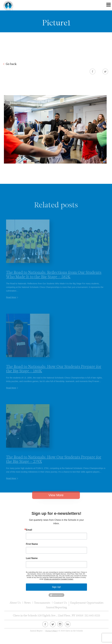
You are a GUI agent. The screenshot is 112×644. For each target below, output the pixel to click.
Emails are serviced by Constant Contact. (59, 579)
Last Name (32, 558)
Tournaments (42, 603)
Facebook (93, 71)
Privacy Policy (52, 631)
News (27, 603)
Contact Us (60, 603)
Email (29, 530)
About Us (15, 603)
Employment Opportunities (87, 603)
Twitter (105, 71)
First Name (32, 544)
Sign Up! (56, 587)
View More (56, 499)
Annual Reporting (56, 607)
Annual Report (36, 631)
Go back (11, 64)
